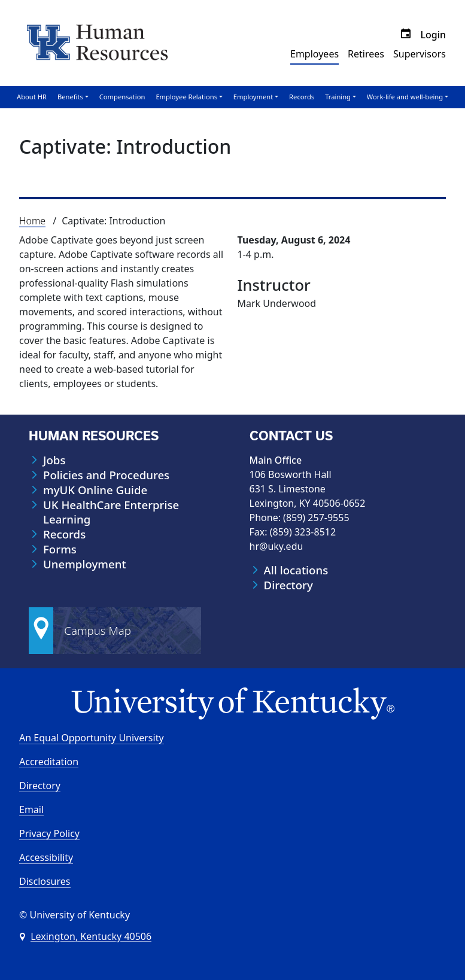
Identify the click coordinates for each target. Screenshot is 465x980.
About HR (32, 97)
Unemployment (85, 564)
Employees (314, 54)
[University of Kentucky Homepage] (232, 704)
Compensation (122, 97)
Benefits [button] (70, 97)
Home (32, 221)
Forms (60, 549)
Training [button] (338, 97)
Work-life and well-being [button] (405, 97)
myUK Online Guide (95, 490)
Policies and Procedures (106, 475)
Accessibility (46, 857)
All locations (296, 570)
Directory (288, 585)
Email (31, 809)
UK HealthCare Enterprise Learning (111, 512)
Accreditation (49, 762)
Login (433, 35)
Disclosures (45, 881)
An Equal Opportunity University (92, 738)
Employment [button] (253, 97)
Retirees (366, 54)
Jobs (54, 460)
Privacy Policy (49, 833)
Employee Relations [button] (186, 97)
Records (302, 97)
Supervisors (420, 54)
